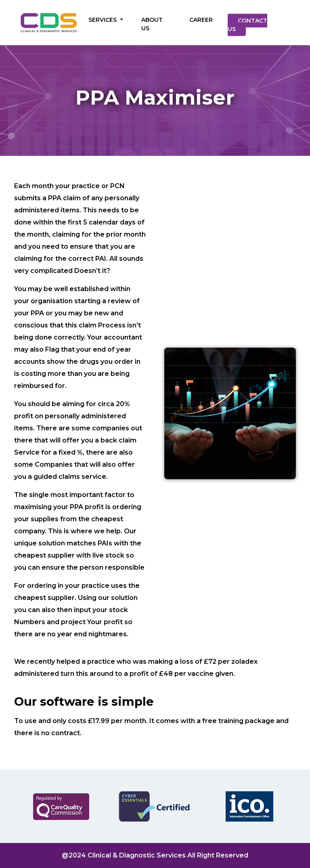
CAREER (201, 20)
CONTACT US (247, 25)
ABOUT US (152, 24)
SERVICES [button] (103, 20)
